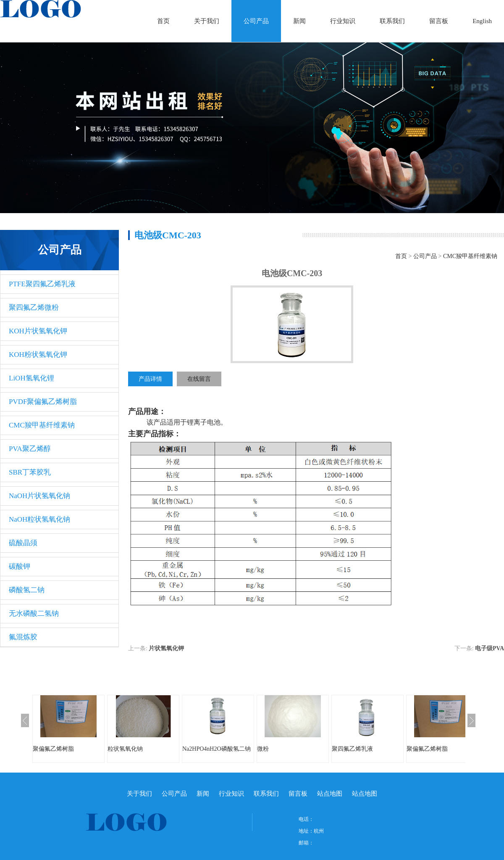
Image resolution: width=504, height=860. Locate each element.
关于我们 (207, 21)
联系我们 (392, 21)
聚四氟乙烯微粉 (34, 307)
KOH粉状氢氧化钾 (38, 355)
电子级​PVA (490, 648)
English (482, 21)
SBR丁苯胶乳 (30, 472)
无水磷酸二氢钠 (34, 613)
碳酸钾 (20, 566)
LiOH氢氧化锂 (31, 378)
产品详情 (150, 379)
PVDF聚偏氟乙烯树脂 (43, 402)
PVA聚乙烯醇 (30, 449)
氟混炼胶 (23, 637)
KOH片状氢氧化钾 (38, 331)
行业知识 (343, 21)
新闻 (299, 21)
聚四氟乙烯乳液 (352, 749)
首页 (163, 21)
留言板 (439, 21)
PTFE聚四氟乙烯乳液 (42, 284)
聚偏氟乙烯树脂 (53, 749)
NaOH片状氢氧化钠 (39, 496)
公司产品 (256, 21)
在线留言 (199, 379)
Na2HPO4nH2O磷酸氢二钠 (217, 749)
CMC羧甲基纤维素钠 (42, 425)
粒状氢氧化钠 (125, 749)
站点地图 (330, 794)
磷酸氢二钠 (27, 590)
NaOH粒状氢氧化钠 (39, 519)
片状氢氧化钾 (166, 648)
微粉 (263, 749)
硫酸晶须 (23, 543)
